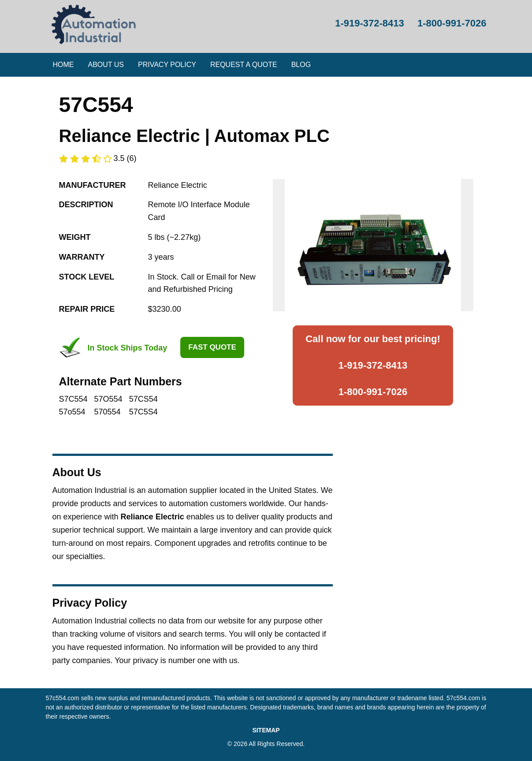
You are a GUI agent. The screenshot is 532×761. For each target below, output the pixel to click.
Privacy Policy (167, 65)
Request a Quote (244, 65)
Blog (301, 65)
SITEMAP (266, 730)
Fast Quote (212, 347)
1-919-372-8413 (373, 365)
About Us (106, 65)
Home (63, 65)
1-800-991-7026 (373, 392)
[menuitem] (63, 65)
